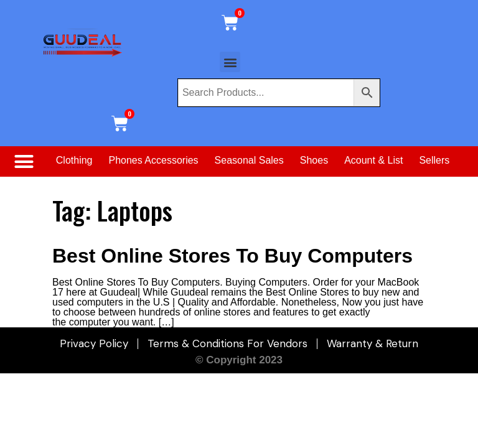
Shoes (314, 160)
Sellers (434, 160)
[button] (230, 62)
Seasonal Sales (249, 160)
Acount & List (373, 160)
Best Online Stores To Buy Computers (232, 256)
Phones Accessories (154, 160)
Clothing (74, 160)
